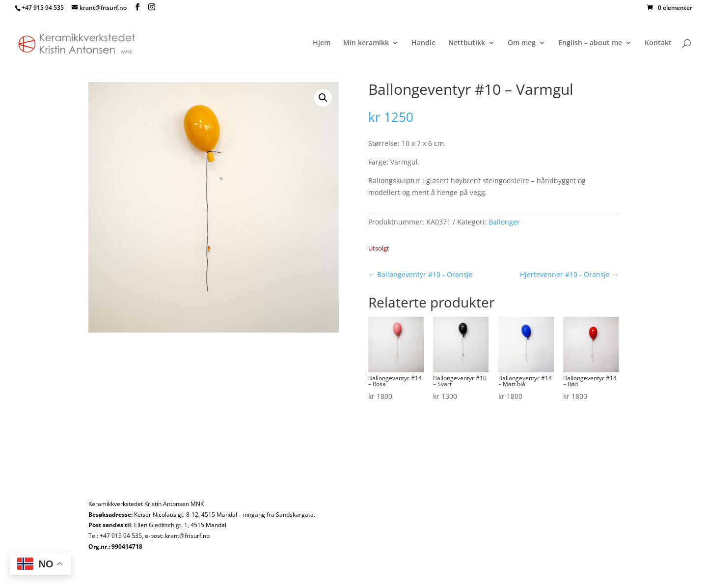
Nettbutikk (467, 43)
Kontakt (658, 43)
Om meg (522, 43)
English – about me (590, 43)
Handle (423, 43)
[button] (323, 98)
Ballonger (504, 222)
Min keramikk (366, 43)
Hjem (322, 43)
